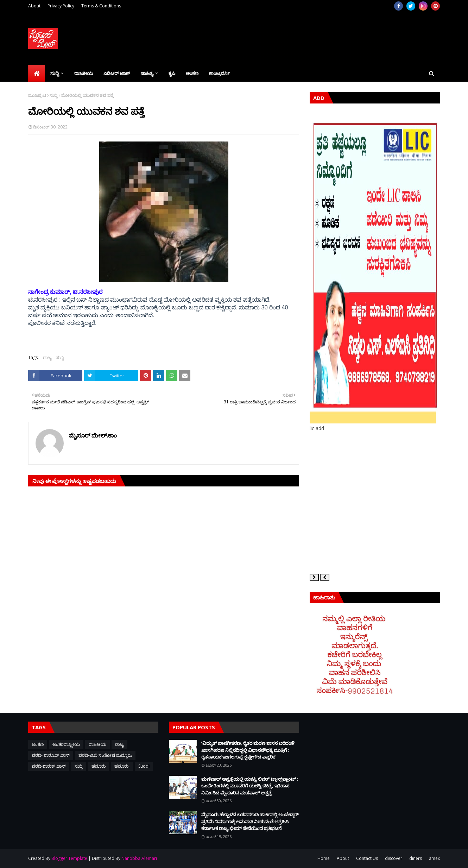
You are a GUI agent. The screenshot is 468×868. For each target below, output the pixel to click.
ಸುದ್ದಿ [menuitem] (55, 73)
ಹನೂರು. (122, 766)
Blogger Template (69, 858)
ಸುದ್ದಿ (54, 95)
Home (324, 858)
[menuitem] (37, 73)
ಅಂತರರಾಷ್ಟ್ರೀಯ (66, 744)
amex (434, 858)
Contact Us (367, 858)
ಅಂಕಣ (38, 744)
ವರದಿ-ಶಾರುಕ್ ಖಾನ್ (49, 766)
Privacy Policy (61, 6)
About (34, 6)
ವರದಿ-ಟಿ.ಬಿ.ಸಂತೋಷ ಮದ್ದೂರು (105, 755)
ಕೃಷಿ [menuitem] (172, 73)
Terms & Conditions (101, 6)
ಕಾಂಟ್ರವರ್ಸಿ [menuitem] (219, 73)
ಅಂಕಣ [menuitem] (192, 73)
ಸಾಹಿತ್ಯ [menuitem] (147, 73)
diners (416, 858)
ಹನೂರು (99, 766)
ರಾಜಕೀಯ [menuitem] (84, 73)
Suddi (144, 766)
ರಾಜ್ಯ (47, 357)
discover (394, 858)
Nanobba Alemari (139, 858)
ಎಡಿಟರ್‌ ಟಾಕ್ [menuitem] (117, 73)
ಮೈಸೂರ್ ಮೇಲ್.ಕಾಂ (93, 435)
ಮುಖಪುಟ (37, 95)
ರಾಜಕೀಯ (97, 744)
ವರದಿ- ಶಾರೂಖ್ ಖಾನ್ (51, 755)
